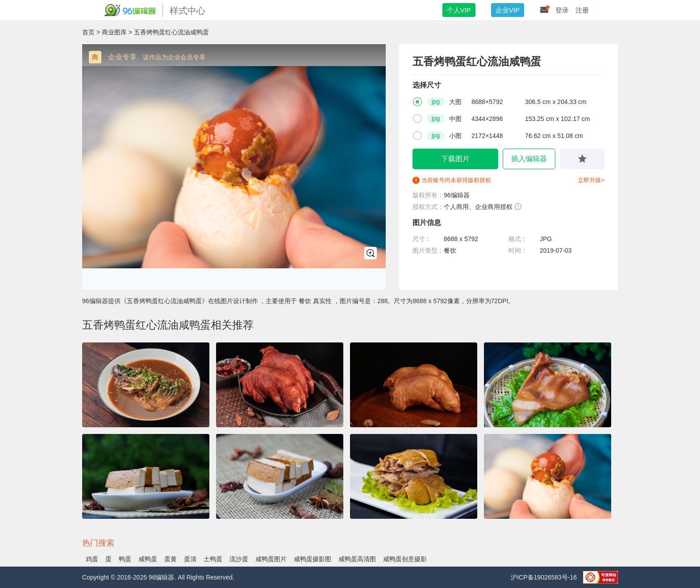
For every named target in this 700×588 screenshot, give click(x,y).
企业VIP (508, 10)
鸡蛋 (92, 559)
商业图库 (114, 32)
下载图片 (455, 159)
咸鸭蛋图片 (271, 559)
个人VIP (459, 10)
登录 (562, 10)
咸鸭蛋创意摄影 (405, 559)
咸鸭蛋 (148, 559)
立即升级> (591, 180)
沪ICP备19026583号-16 (545, 577)
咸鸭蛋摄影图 (312, 559)
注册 (582, 10)
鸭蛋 (125, 559)
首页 (88, 32)
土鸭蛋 (213, 559)
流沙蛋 (239, 559)
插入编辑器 (529, 159)
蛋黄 (171, 559)
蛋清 (190, 559)
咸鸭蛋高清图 (357, 559)
